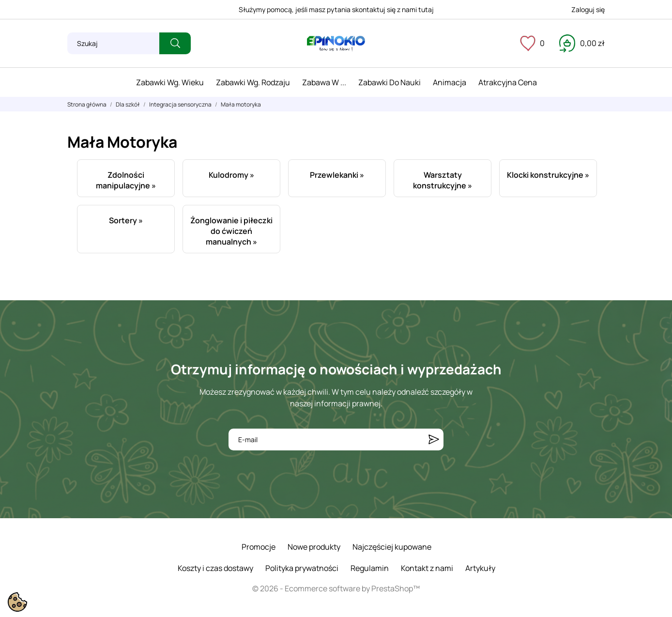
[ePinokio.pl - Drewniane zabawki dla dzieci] (336, 44)
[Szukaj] (113, 43)
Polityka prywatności (302, 568)
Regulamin (370, 568)
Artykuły (480, 568)
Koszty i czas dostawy (215, 568)
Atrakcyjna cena (508, 82)
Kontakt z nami (427, 568)
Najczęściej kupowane (392, 547)
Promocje (259, 547)
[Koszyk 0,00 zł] (582, 43)
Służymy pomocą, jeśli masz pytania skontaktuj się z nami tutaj (336, 9)
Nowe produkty (314, 547)
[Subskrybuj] (434, 440)
